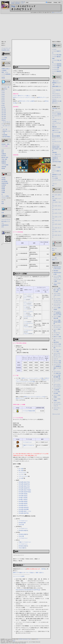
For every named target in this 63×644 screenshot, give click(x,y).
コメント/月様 (57, 379)
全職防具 (4, 154)
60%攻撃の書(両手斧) (24, 488)
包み (3, 202)
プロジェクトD (56, 414)
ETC (3, 227)
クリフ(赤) (56, 335)
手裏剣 (3, 192)
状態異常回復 (5, 183)
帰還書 (3, 189)
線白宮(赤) (56, 342)
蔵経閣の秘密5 (56, 147)
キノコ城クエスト (57, 154)
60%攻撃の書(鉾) (23, 496)
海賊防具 (4, 163)
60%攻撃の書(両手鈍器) (25, 492)
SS (27, 530)
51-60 (3, 100)
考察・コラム (5, 72)
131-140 (4, 115)
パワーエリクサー (23, 476)
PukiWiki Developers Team (25, 639)
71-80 (3, 104)
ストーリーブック (6, 220)
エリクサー (21, 474)
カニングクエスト (57, 112)
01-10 (3, 91)
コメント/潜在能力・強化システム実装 (57, 290)
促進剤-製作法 (5, 225)
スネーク (56, 359)
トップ (13, 2)
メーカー (54, 49)
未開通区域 (55, 158)
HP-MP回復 (4, 181)
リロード (17, 2)
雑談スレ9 (22, 573)
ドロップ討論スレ (30, 573)
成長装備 (4, 167)
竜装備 (3, 168)
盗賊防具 (4, 161)
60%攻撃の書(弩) (23, 503)
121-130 (4, 113)
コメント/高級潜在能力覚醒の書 (57, 322)
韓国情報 (4, 60)
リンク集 (54, 258)
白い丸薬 (21, 469)
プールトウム (57, 333)
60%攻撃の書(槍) (23, 494)
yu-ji (14, 640)
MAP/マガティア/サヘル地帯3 (27, 101)
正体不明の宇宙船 (57, 162)
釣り (53, 186)
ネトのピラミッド (57, 156)
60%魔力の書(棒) (23, 498)
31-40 (3, 96)
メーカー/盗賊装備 (57, 64)
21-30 (3, 94)
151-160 (4, 118)
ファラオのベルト (27, 442)
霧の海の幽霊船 (56, 136)
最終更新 (17, 3)
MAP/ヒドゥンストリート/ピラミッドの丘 (24, 97)
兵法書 (3, 191)
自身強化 (4, 185)
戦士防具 (4, 156)
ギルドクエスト (56, 145)
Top (13, 6)
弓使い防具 (4, 159)
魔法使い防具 (5, 157)
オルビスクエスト (57, 129)
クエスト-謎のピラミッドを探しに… (22, 96)
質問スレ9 (16, 573)
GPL (37, 639)
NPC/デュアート (42, 97)
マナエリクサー (23, 472)
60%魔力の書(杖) (23, 500)
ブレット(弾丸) (5, 196)
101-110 (4, 109)
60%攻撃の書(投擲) (24, 509)
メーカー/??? (56, 69)
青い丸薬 (21, 471)
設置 (3, 213)
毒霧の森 (54, 127)
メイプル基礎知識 (6, 74)
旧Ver (5, 89)
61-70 (3, 102)
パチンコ (54, 184)
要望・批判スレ (40, 573)
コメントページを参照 (19, 576)
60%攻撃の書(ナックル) (25, 511)
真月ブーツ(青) (57, 337)
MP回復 (3, 180)
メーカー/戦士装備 (57, 55)
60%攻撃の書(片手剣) (24, 482)
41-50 (3, 98)
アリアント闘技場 (57, 114)
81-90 (3, 105)
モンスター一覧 (5, 87)
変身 (3, 203)
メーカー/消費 (56, 68)
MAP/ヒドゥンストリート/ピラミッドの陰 (32, 378)
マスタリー (4, 198)
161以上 (4, 120)
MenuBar (56, 271)
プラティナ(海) (57, 344)
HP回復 (3, 178)
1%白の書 (21, 525)
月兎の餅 (54, 108)
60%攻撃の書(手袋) (24, 513)
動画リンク (55, 260)
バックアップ (58, 12)
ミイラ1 (26, 309)
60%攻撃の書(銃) (23, 502)
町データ (54, 248)
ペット (3, 76)
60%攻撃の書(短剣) (24, 507)
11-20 (3, 93)
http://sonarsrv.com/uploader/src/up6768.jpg (28, 590)
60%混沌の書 (22, 523)
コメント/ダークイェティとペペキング (57, 404)
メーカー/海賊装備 (57, 66)
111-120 (4, 111)
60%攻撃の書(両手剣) (24, 484)
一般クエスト (56, 81)
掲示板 (43, 569)
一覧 (22, 2)
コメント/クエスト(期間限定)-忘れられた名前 (58, 313)
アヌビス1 (26, 327)
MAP (53, 250)
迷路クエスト (56, 130)
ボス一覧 (5, 129)
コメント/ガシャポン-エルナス (57, 295)
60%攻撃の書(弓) (23, 505)
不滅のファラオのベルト (25, 542)
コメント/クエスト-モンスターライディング (57, 300)
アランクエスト (56, 94)
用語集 (3, 78)
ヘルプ (22, 3)
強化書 (3, 187)
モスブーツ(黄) (57, 361)
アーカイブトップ (6, 48)
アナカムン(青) (57, 363)
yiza (14, 641)
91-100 (3, 107)
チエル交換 (55, 178)
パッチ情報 (4, 58)
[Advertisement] (31, 27)
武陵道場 (54, 153)
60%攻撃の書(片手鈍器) (25, 490)
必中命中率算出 (7, 137)
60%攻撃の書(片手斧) (24, 486)
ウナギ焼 (21, 478)
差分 (53, 12)
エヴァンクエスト (57, 96)
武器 (3, 150)
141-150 (4, 116)
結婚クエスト (56, 160)
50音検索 (5, 135)
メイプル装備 (5, 165)
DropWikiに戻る (6, 50)
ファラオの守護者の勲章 (29, 411)
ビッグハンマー (57, 357)
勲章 (3, 152)
